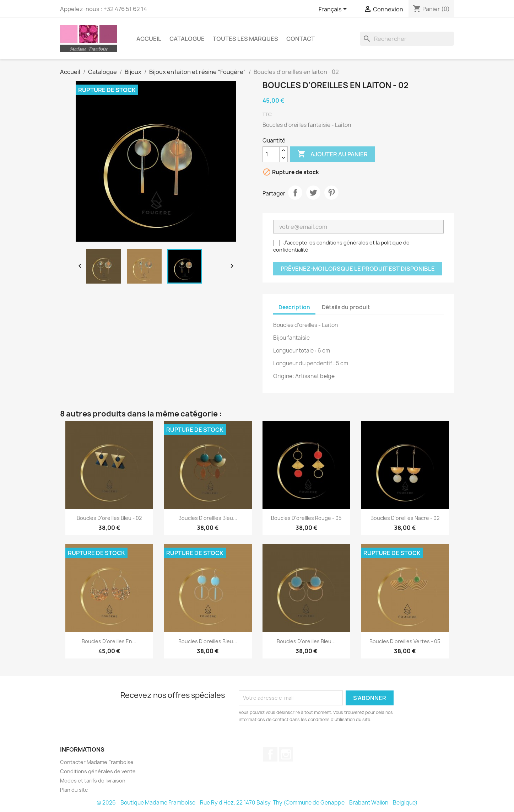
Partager (295, 193)
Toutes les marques (245, 39)
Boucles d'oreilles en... (109, 641)
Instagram (286, 754)
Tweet (313, 193)
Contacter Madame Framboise (97, 762)
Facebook (270, 754)
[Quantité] (271, 154)
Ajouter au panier (332, 154)
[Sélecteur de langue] (334, 10)
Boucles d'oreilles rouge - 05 (306, 518)
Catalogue (187, 39)
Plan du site (74, 790)
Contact (301, 39)
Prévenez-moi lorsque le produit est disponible (358, 269)
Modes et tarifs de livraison (93, 781)
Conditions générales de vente (98, 771)
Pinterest (331, 193)
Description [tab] (294, 307)
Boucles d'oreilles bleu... (208, 518)
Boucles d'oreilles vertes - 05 (405, 641)
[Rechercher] (407, 39)
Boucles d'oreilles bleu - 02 (109, 518)
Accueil (149, 39)
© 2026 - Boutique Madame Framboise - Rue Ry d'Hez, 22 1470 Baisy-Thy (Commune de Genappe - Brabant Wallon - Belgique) (257, 803)
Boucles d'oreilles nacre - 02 (405, 518)
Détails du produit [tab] (346, 307)
